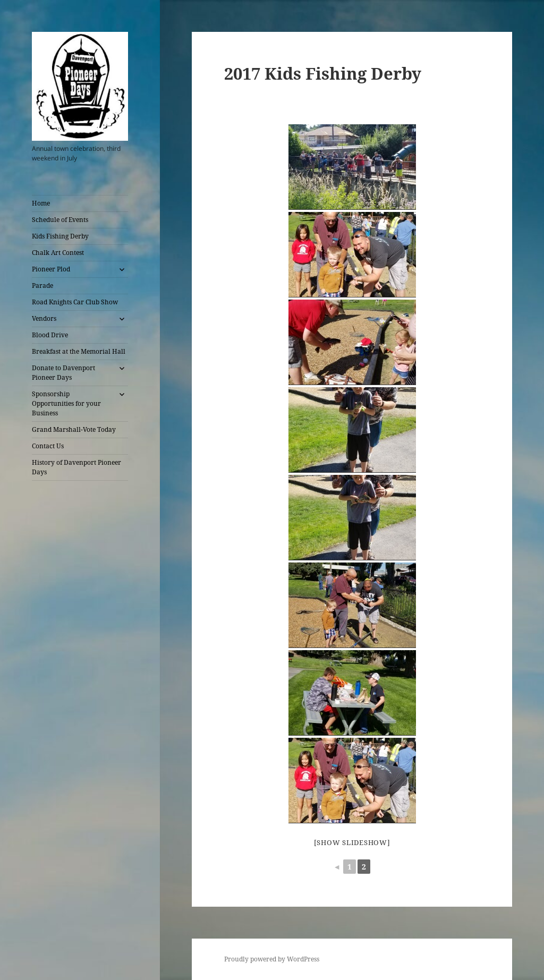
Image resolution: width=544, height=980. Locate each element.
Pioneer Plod (51, 269)
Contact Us (48, 446)
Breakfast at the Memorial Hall (79, 351)
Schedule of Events (60, 220)
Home (41, 203)
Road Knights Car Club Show (75, 302)
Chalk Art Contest (58, 253)
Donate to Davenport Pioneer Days (63, 373)
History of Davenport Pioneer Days (76, 467)
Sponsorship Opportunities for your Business (66, 403)
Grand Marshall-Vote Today (74, 429)
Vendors (44, 318)
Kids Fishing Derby (60, 236)
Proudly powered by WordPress (272, 959)
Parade (42, 286)
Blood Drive (50, 335)
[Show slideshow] (352, 842)
